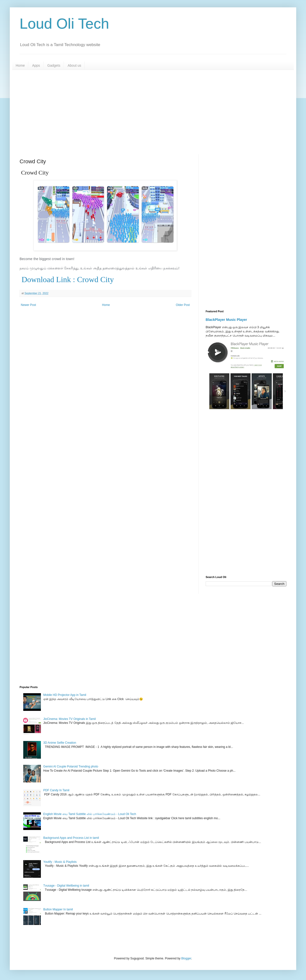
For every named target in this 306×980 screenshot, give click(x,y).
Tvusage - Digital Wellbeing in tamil (66, 886)
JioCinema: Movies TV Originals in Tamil (70, 719)
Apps (36, 65)
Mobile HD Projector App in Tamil (65, 695)
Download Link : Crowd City (67, 279)
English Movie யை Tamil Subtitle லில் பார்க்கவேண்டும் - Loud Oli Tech (90, 814)
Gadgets (54, 65)
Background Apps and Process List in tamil (71, 838)
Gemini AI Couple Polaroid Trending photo (71, 766)
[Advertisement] (117, 112)
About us (74, 65)
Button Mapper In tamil (58, 909)
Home (20, 65)
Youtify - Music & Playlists (60, 862)
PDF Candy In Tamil (56, 790)
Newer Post (28, 305)
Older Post (183, 305)
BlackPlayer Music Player (226, 320)
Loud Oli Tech (64, 24)
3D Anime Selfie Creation (60, 743)
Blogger (186, 958)
